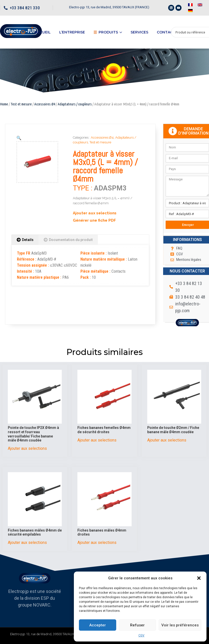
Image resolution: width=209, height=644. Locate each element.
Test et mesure (21, 104)
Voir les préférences (180, 625)
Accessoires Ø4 (45, 104)
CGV (141, 635)
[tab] (25, 240)
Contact (166, 32)
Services (139, 32)
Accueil (43, 32)
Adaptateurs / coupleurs (75, 104)
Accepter (98, 625)
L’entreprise (72, 32)
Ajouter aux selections (95, 213)
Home (4, 104)
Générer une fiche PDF (94, 220)
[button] (199, 578)
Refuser (137, 625)
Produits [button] (108, 32)
